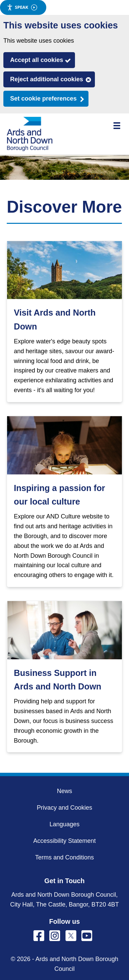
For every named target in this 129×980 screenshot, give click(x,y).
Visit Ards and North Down (55, 319)
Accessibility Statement (64, 841)
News (64, 791)
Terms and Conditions (64, 857)
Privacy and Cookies (64, 808)
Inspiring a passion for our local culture (59, 495)
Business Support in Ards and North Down (58, 680)
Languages (64, 824)
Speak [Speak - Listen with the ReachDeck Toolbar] (22, 7)
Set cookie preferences (43, 99)
